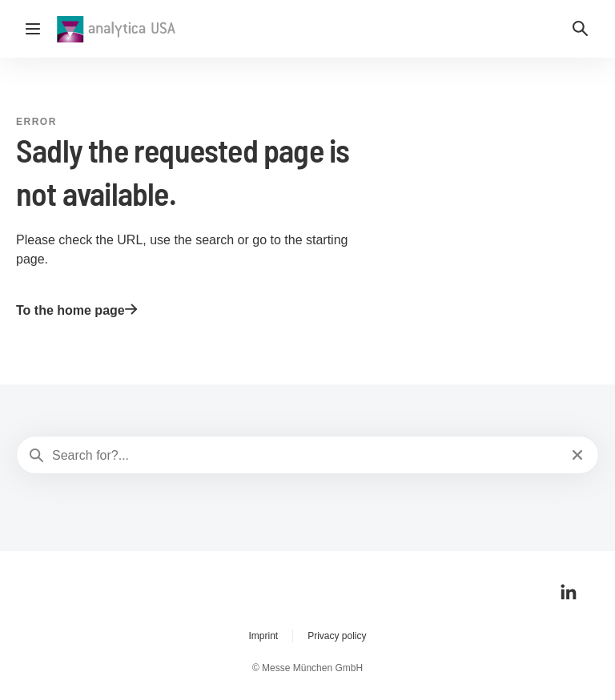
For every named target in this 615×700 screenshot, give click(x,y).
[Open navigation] (33, 29)
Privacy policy (337, 636)
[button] (581, 29)
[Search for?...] (306, 456)
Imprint (263, 636)
